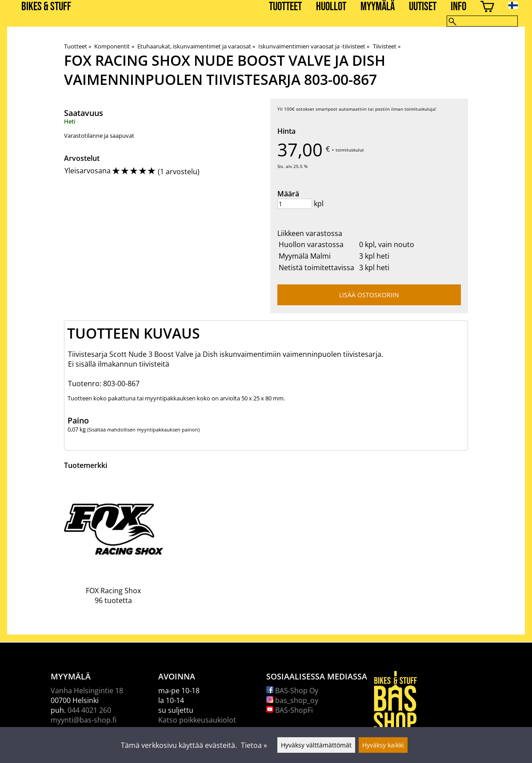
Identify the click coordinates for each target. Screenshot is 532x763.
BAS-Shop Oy (292, 691)
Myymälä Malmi (305, 256)
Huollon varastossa (311, 244)
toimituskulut (350, 150)
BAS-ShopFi (290, 710)
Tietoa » (254, 745)
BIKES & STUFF (46, 7)
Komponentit (114, 46)
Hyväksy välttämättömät (316, 745)
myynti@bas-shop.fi (84, 720)
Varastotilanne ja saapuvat (99, 136)
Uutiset (423, 7)
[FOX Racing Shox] (114, 549)
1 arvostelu (179, 172)
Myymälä (378, 7)
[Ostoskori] (487, 8)
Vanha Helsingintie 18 (87, 691)
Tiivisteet (387, 46)
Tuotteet (285, 7)
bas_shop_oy (292, 700)
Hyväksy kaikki (383, 745)
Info (458, 7)
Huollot (331, 7)
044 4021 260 (89, 710)
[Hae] (482, 21)
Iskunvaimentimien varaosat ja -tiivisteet (314, 46)
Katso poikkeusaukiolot (197, 720)
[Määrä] (295, 204)
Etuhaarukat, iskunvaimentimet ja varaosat (196, 46)
